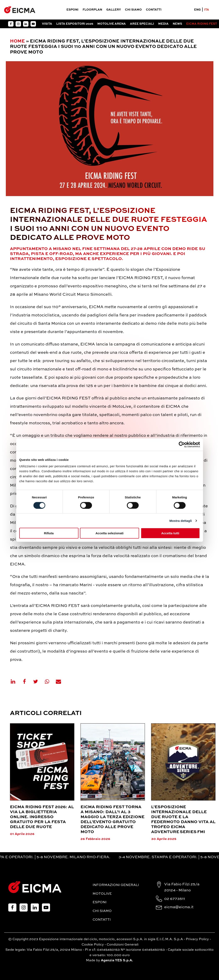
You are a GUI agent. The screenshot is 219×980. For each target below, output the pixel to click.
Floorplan (92, 10)
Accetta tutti (170, 533)
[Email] (61, 682)
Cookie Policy (93, 945)
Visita (47, 24)
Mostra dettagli (181, 521)
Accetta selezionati (109, 533)
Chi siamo (133, 10)
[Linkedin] (16, 682)
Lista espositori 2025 (75, 24)
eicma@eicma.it (179, 907)
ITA (207, 10)
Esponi (72, 10)
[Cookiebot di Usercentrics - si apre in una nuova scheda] (182, 444)
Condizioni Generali (123, 945)
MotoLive (102, 894)
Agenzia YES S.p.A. (117, 960)
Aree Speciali (142, 24)
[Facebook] (27, 682)
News (177, 24)
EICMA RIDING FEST (202, 24)
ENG (197, 10)
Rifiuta (49, 533)
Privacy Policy (197, 939)
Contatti (154, 10)
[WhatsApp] (50, 682)
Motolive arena (112, 24)
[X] (38, 682)
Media (163, 24)
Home (17, 41)
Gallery (114, 10)
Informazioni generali (116, 885)
